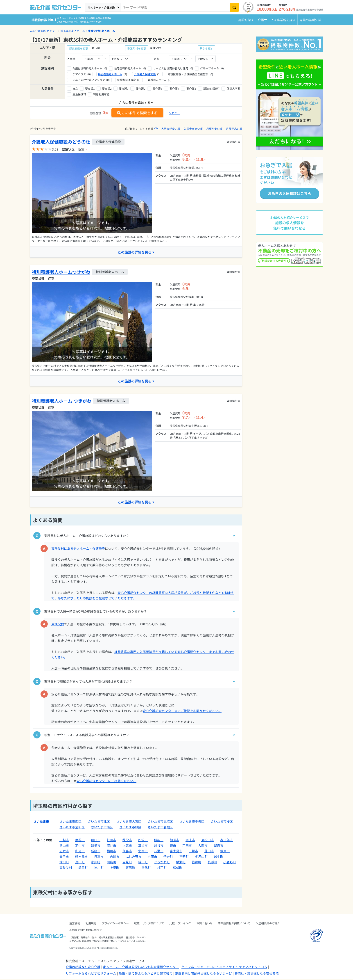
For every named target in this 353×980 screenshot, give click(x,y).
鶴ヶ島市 (81, 857)
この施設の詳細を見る (136, 252)
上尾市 (127, 846)
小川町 (96, 863)
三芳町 (184, 857)
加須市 (174, 841)
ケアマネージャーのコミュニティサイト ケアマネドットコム (224, 968)
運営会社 (75, 924)
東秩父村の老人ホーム (102, 31)
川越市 (64, 841)
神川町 (99, 868)
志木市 (64, 852)
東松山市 (208, 841)
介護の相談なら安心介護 (83, 968)
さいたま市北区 (99, 822)
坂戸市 (225, 852)
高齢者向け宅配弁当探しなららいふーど (204, 974)
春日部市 (226, 841)
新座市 (96, 852)
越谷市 (159, 846)
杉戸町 (162, 868)
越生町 (219, 857)
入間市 (203, 846)
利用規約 (91, 924)
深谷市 (111, 846)
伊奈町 (168, 857)
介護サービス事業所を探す (277, 20)
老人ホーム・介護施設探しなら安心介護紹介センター (141, 968)
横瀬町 (181, 863)
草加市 (143, 846)
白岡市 (152, 857)
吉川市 (115, 857)
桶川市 (111, 852)
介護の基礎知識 (310, 20)
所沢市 (143, 841)
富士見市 (176, 852)
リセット (174, 113)
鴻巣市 (96, 846)
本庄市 (190, 841)
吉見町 (127, 863)
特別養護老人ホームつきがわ (61, 272)
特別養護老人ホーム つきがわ (62, 401)
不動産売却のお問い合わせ (86, 931)
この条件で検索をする (137, 113)
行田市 (111, 841)
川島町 (111, 863)
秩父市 (127, 841)
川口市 (96, 841)
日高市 (99, 857)
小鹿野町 (230, 863)
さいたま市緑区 (130, 828)
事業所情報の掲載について (234, 924)
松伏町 (178, 868)
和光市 (80, 852)
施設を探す (246, 20)
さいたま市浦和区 (72, 828)
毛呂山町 (201, 857)
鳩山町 (143, 863)
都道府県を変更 (79, 48)
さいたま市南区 (102, 828)
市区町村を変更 (137, 48)
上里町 (115, 868)
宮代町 (146, 868)
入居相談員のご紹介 (268, 924)
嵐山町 (80, 863)
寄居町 (130, 868)
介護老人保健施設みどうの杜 (61, 142)
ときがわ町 (162, 863)
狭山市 (64, 846)
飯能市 (159, 841)
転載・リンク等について (149, 924)
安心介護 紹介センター (44, 31)
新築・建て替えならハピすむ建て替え (146, 974)
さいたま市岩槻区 (160, 828)
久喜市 (127, 852)
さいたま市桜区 (222, 822)
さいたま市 (41, 822)
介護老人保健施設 (145, 74)
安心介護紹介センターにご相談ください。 (106, 782)
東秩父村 (58, 625)
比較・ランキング (180, 924)
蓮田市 (209, 852)
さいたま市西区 (70, 822)
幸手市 (64, 857)
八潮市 (159, 852)
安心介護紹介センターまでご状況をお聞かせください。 (182, 712)
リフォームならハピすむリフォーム (91, 974)
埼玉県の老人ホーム (73, 31)
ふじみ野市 (134, 857)
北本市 (143, 852)
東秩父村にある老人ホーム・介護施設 (78, 549)
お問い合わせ (204, 924)
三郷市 (193, 852)
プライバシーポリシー (115, 924)
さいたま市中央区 (192, 822)
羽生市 (80, 846)
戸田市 (187, 846)
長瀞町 (212, 863)
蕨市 (173, 846)
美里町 (83, 868)
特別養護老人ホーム (110, 74)
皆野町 (197, 863)
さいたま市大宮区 (129, 822)
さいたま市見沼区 (160, 822)
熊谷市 (80, 841)
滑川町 (64, 863)
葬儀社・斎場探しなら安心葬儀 (257, 974)
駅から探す (206, 48)
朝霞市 (219, 846)
